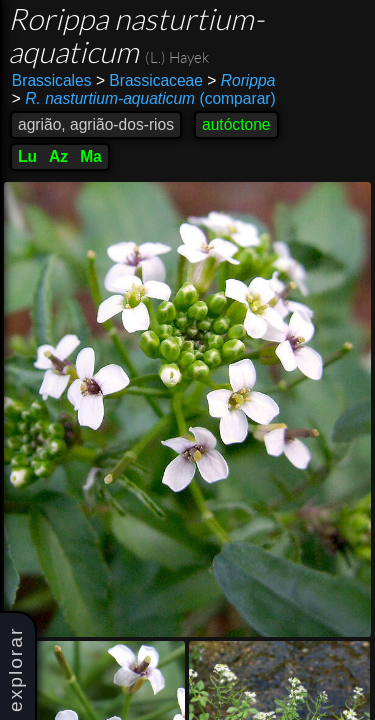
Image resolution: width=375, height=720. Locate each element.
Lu (27, 156)
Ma (91, 156)
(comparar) (144, 99)
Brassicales (52, 80)
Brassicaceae (149, 80)
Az (58, 156)
